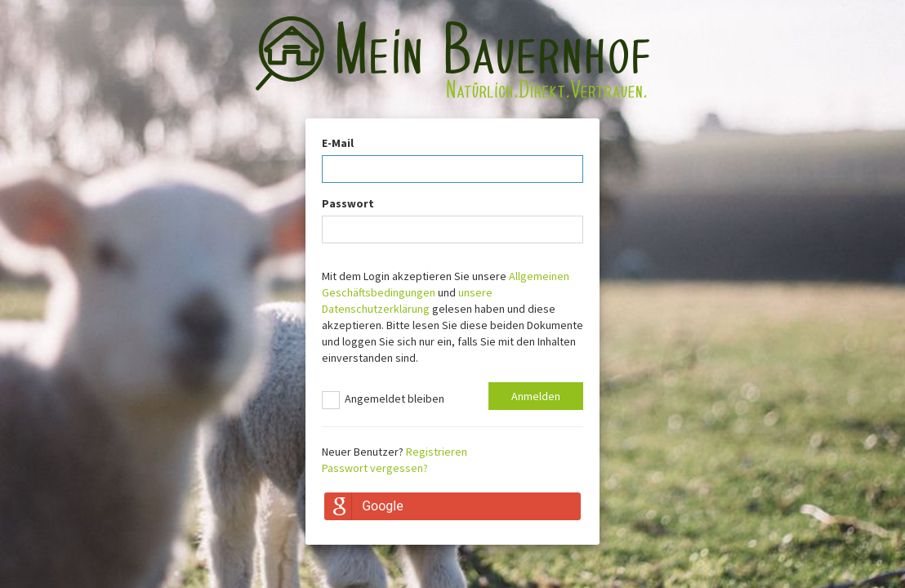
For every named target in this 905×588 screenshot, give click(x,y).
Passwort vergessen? (375, 468)
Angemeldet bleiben (383, 400)
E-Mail (338, 143)
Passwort (348, 203)
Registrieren (437, 452)
